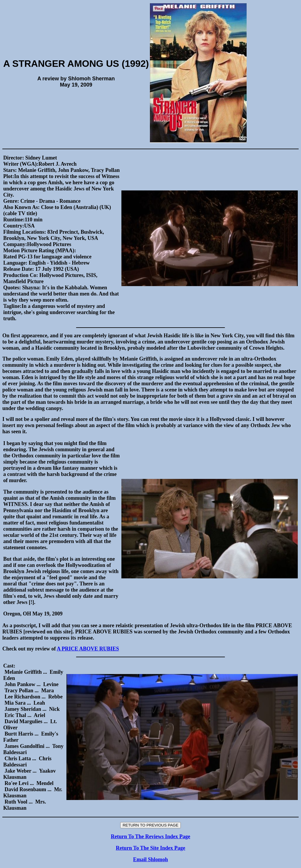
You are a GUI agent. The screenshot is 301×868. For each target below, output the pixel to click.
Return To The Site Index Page (150, 848)
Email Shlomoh (151, 859)
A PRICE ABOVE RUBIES (88, 649)
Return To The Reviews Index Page (150, 837)
